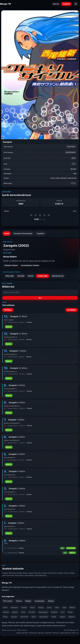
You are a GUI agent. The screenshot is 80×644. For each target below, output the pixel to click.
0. (5, 541)
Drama (58, 178)
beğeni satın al (56, 633)
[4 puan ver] (44, 215)
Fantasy (41, 607)
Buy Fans (74, 633)
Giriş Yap (56, 4)
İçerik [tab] (7, 233)
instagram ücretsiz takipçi (22, 633)
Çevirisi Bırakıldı (71, 152)
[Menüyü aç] (76, 4)
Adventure (14, 607)
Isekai (57, 607)
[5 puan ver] (49, 215)
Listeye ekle (43, 276)
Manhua (72, 607)
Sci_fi (63, 612)
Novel (74, 158)
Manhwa (6, 612)
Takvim (19, 601)
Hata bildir (21, 276)
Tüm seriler (8, 601)
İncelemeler (40, 601)
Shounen (14, 617)
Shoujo (5, 617)
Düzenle (31, 276)
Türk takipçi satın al (33, 633)
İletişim (51, 601)
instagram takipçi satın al (65, 633)
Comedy (24, 607)
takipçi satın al (41, 633)
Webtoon (72, 617)
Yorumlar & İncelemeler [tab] (23, 233)
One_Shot (32, 612)
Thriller (54, 617)
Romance (54, 612)
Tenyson (21, 548)
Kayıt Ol (66, 4)
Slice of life (24, 617)
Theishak (29, 322)
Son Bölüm (72, 310)
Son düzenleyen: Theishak (30, 265)
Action (53, 178)
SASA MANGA (71, 548)
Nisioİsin (73, 169)
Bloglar (28, 601)
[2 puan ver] (36, 215)
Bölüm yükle (10, 276)
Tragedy (62, 617)
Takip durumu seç (58, 276)
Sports (34, 617)
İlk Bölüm (8, 310)
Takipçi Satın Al (48, 633)
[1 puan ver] (31, 215)
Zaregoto (17, 541)
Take (75, 174)
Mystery (64, 178)
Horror (49, 607)
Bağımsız (9, 327)
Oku (62, 548)
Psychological (43, 612)
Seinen (70, 612)
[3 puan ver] (40, 215)
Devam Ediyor (71, 147)
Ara (40, 298)
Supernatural (72, 178)
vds (77, 633)
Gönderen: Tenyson (11, 265)
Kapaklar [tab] (41, 233)
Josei (64, 607)
